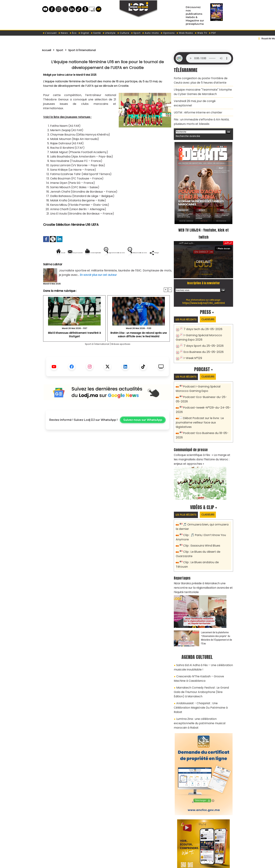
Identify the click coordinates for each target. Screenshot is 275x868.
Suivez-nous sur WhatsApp (143, 432)
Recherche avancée (187, 126)
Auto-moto (151, 33)
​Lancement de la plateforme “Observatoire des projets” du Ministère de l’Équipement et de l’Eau (217, 608)
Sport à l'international (87, 50)
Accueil (47, 50)
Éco (73, 33)
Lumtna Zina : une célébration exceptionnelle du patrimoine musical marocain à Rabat (203, 680)
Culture (123, 33)
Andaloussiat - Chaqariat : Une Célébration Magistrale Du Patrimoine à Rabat (201, 670)
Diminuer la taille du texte (99, 265)
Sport (136, 33)
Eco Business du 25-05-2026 (202, 340)
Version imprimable (109, 253)
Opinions (168, 33)
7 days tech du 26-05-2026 (201, 319)
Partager (130, 265)
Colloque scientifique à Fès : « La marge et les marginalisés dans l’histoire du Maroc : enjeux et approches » (203, 439)
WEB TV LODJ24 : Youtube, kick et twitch (204, 223)
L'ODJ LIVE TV (161, 847)
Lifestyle (109, 33)
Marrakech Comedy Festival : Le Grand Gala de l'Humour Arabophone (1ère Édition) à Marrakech (202, 658)
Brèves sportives (124, 356)
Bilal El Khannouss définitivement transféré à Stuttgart (74, 345)
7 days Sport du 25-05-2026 (202, 335)
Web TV (201, 33)
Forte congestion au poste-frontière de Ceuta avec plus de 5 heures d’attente (202, 80)
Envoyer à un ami (76, 253)
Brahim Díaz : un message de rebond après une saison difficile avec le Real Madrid (139, 346)
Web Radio (185, 33)
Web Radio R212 (209, 848)
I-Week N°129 (192, 346)
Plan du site (129, 863)
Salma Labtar (65, 75)
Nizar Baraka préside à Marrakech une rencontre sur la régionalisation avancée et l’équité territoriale (203, 559)
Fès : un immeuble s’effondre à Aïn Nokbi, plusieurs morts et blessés (199, 112)
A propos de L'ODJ (67, 847)
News (63, 33)
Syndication (146, 863)
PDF (212, 33)
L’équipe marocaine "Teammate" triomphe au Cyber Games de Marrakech (202, 90)
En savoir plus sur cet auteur (99, 287)
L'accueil (50, 33)
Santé (96, 33)
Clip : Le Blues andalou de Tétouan (205, 539)
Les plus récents (187, 309)
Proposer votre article (114, 847)
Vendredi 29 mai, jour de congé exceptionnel (201, 98)
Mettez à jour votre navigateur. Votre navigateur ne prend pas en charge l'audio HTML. (209, 58)
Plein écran (225, 238)
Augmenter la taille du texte (150, 253)
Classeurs (212, 309)
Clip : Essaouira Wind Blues (200, 523)
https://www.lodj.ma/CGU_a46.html (204, 292)
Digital (84, 33)
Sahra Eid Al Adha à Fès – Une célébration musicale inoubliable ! (200, 637)
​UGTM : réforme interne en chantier (196, 104)
